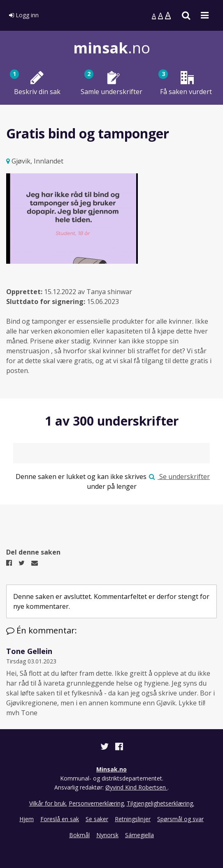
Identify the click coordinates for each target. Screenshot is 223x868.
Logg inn (24, 15)
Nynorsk (107, 835)
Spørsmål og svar (180, 819)
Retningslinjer (133, 819)
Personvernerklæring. (97, 803)
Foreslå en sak (60, 819)
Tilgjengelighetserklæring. (160, 803)
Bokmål (79, 835)
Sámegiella (139, 835)
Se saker (97, 819)
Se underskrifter (179, 477)
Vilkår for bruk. (48, 803)
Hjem (27, 819)
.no (112, 48)
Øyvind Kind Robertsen (136, 787)
